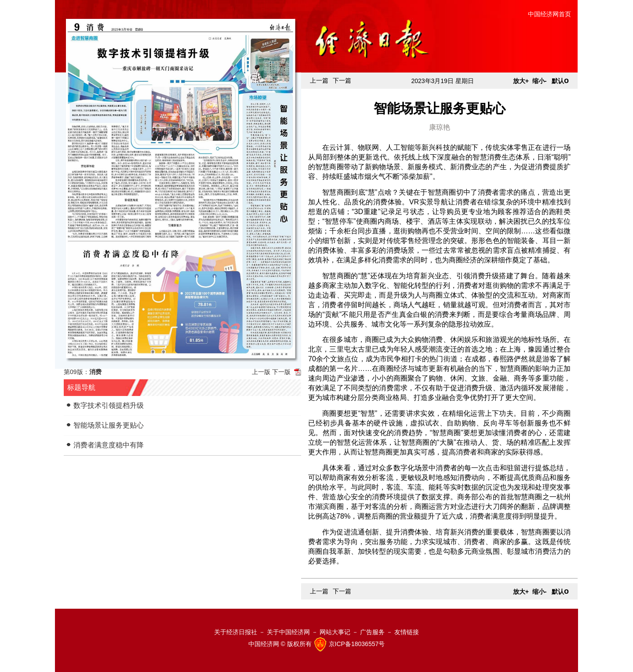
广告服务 (372, 632)
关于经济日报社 (236, 632)
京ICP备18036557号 (357, 644)
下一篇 (342, 80)
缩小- (540, 81)
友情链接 (407, 632)
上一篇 (319, 80)
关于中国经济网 (288, 632)
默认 (560, 81)
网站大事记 (335, 632)
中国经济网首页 (549, 14)
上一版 (261, 372)
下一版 (281, 372)
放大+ (521, 81)
